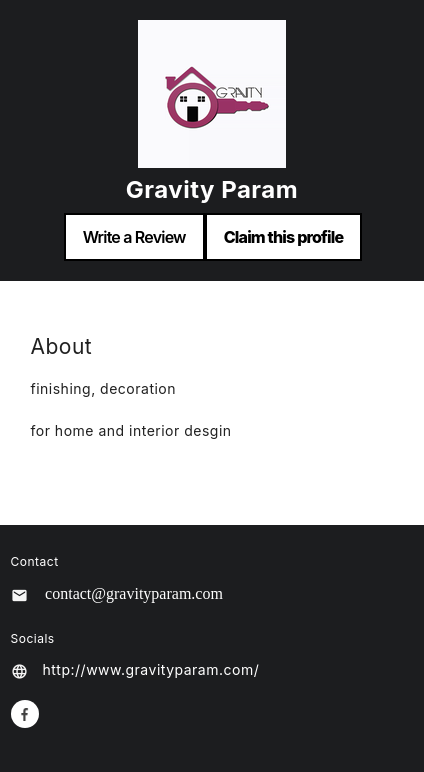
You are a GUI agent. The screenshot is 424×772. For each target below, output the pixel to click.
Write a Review (134, 237)
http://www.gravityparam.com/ (151, 669)
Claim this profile (284, 237)
